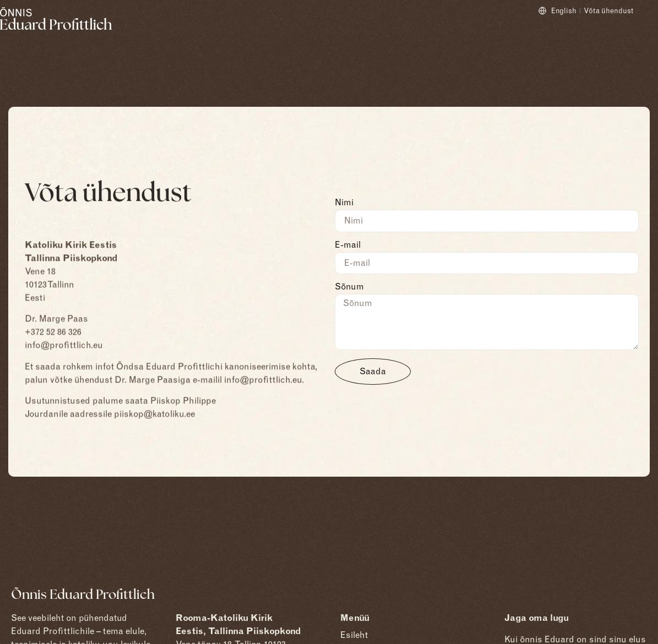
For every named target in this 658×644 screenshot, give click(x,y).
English (564, 11)
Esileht (354, 635)
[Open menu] (649, 28)
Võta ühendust (608, 11)
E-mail (348, 245)
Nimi (344, 203)
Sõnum (349, 287)
